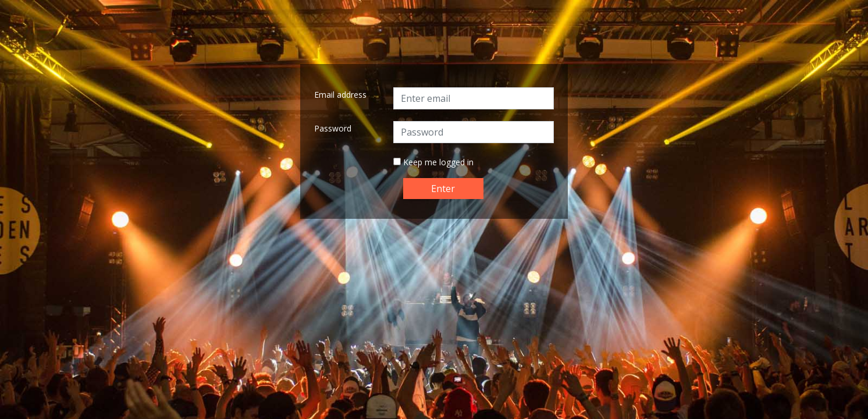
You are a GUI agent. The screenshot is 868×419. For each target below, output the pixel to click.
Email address (340, 95)
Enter (443, 189)
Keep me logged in (438, 162)
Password (333, 128)
